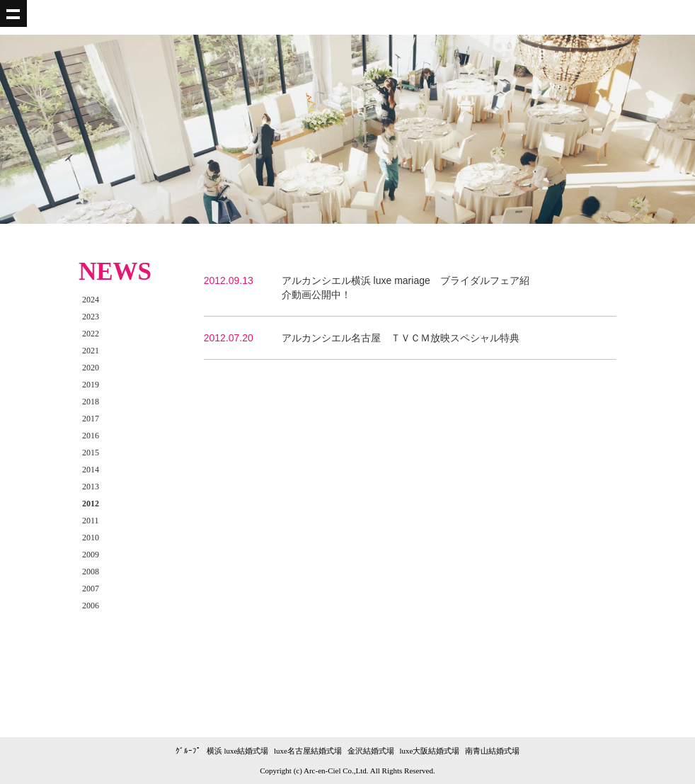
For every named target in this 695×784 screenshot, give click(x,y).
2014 (91, 470)
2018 (91, 402)
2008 (91, 572)
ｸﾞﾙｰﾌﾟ (188, 751)
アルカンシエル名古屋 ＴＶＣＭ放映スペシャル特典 (401, 338)
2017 (91, 419)
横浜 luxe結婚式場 (238, 751)
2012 (91, 504)
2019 (91, 385)
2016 (91, 436)
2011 (91, 521)
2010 (91, 538)
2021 (91, 351)
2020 (91, 368)
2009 (91, 555)
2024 (91, 300)
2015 (91, 453)
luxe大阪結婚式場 (429, 751)
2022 (91, 334)
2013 (91, 487)
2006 (91, 606)
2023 (91, 317)
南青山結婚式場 (492, 751)
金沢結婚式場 (371, 751)
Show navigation (13, 13)
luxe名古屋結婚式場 (308, 751)
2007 (91, 589)
